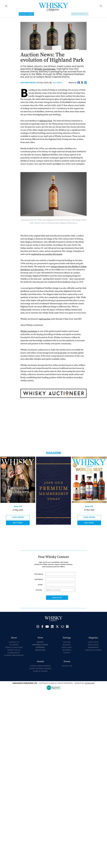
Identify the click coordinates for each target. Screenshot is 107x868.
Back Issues (93, 645)
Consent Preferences (14, 655)
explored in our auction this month (47, 254)
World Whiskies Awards (40, 668)
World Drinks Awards (40, 666)
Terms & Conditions (14, 647)
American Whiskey (93, 650)
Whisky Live (67, 666)
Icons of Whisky (40, 671)
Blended (67, 645)
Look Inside (18, 517)
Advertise (14, 645)
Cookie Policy (14, 653)
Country (39, 590)
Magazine (54, 453)
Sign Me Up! (57, 598)
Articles (40, 642)
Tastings (67, 642)
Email (40, 585)
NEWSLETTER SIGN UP (80, 14)
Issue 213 (18, 506)
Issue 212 (89, 506)
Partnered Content (40, 645)
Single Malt (67, 647)
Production (40, 650)
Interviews (40, 647)
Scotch (67, 653)
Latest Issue (93, 642)
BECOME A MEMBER (26, 14)
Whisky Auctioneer (45, 69)
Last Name (39, 579)
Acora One (90, 683)
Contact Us (14, 642)
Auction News (29, 83)
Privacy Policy (14, 650)
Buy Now (18, 523)
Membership (93, 647)
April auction (45, 319)
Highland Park (46, 121)
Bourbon (67, 650)
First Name (39, 574)
